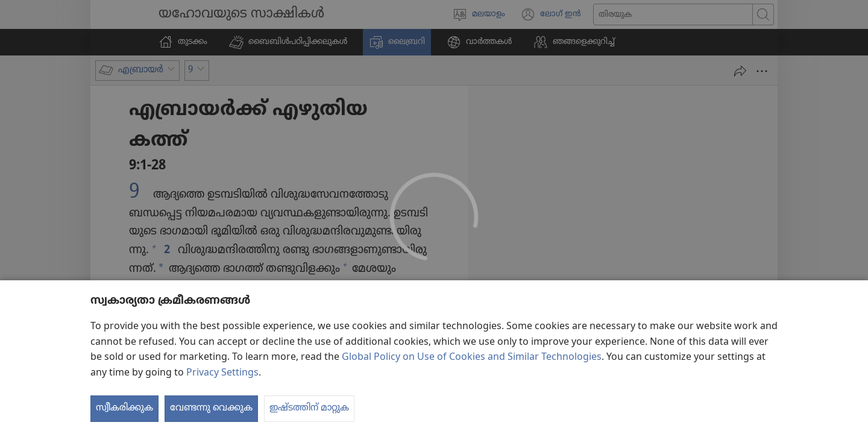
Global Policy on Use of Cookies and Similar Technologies (472, 381)
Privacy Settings (222, 397)
